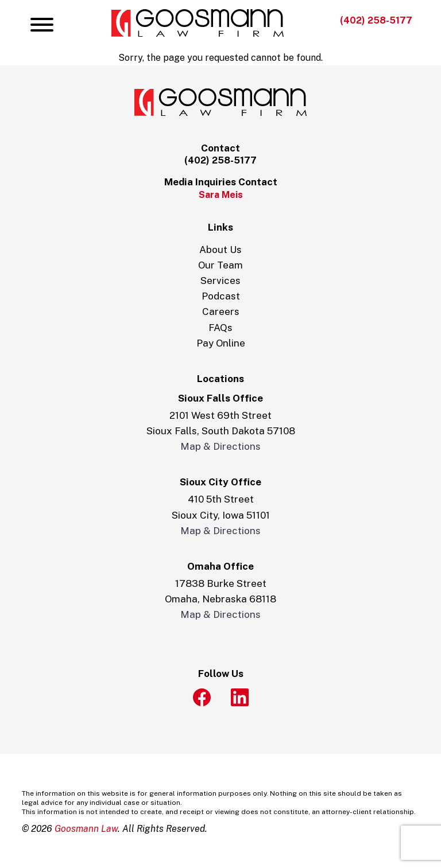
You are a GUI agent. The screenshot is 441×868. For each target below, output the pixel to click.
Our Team (220, 265)
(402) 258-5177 (376, 20)
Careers (221, 312)
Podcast (221, 296)
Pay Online (221, 343)
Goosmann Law (86, 829)
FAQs (220, 328)
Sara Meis (221, 195)
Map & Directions (220, 446)
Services (220, 281)
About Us (220, 250)
